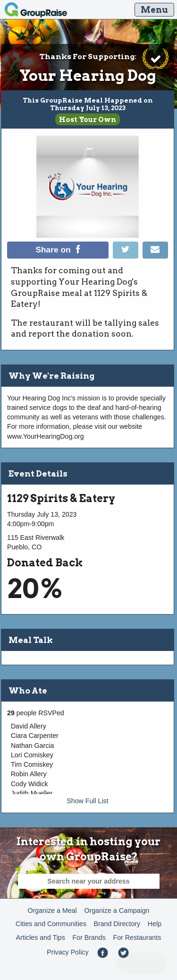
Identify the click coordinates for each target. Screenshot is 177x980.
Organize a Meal (52, 911)
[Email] (155, 256)
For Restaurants (137, 937)
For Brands (89, 937)
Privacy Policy (67, 952)
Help (155, 924)
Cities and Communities (51, 924)
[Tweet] (128, 256)
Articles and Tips (41, 937)
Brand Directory (117, 924)
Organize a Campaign (117, 911)
